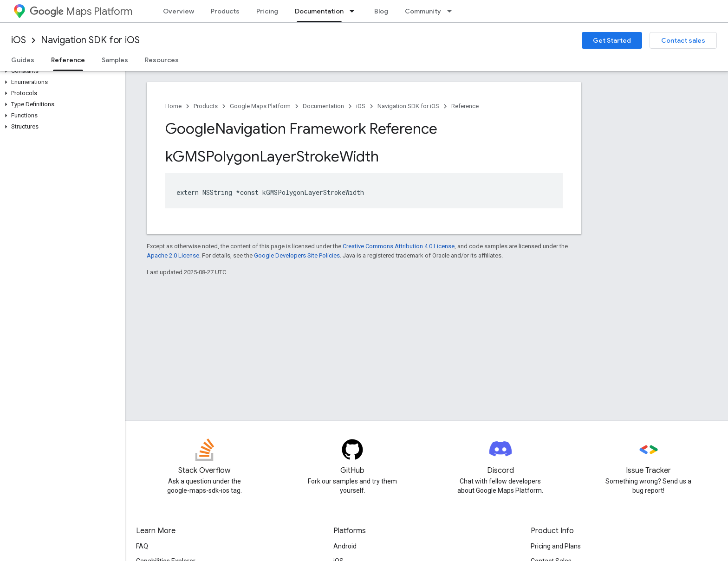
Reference (465, 106)
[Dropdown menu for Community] (452, 11)
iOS (19, 40)
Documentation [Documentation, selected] (319, 11)
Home (173, 106)
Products (225, 11)
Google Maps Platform (260, 106)
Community (423, 11)
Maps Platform (81, 11)
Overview (179, 11)
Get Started (612, 40)
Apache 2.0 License (173, 255)
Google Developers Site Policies (297, 255)
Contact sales (683, 40)
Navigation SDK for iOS (90, 40)
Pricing (267, 11)
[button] (61, 71)
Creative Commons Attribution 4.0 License (399, 246)
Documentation (323, 106)
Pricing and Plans (556, 546)
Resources (162, 60)
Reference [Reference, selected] (68, 60)
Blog (381, 11)
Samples (115, 60)
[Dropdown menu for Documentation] (355, 11)
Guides (23, 60)
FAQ (142, 546)
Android (345, 546)
